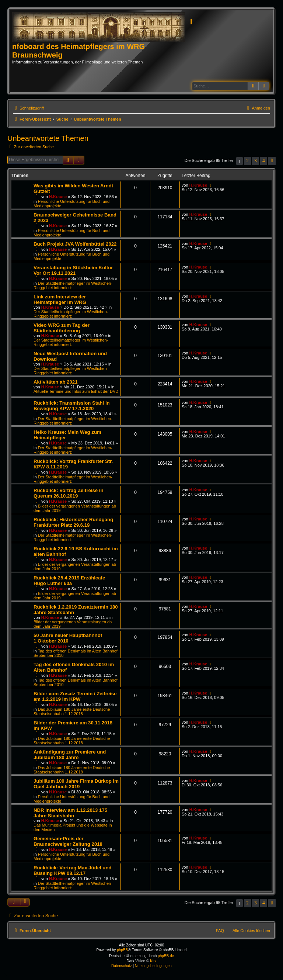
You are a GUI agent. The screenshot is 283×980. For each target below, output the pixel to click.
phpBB (122, 950)
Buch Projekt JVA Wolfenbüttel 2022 (75, 244)
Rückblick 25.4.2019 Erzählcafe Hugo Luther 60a (69, 581)
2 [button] (247, 161)
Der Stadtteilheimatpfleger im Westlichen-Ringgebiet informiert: (71, 314)
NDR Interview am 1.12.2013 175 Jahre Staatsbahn (70, 813)
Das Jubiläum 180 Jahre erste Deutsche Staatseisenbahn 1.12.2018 (72, 711)
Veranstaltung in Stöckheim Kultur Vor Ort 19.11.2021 (73, 270)
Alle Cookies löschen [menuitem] (251, 931)
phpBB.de (166, 956)
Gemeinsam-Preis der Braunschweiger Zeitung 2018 (68, 841)
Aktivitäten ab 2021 (55, 382)
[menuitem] (258, 108)
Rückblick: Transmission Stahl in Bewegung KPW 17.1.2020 (72, 406)
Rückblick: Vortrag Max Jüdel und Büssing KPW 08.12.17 (73, 870)
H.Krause (58, 197)
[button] (272, 161)
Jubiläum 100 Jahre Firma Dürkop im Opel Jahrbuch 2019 (76, 784)
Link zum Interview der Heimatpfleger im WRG (60, 299)
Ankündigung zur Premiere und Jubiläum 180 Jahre (70, 755)
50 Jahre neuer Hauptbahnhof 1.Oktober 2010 (68, 638)
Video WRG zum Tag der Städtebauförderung (62, 328)
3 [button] (256, 161)
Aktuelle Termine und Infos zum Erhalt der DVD (76, 391)
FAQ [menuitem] (220, 931)
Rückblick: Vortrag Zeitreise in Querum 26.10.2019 (69, 493)
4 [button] (264, 161)
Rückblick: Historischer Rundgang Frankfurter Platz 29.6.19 (73, 522)
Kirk (153, 961)
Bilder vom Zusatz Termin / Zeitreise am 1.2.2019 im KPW (75, 696)
